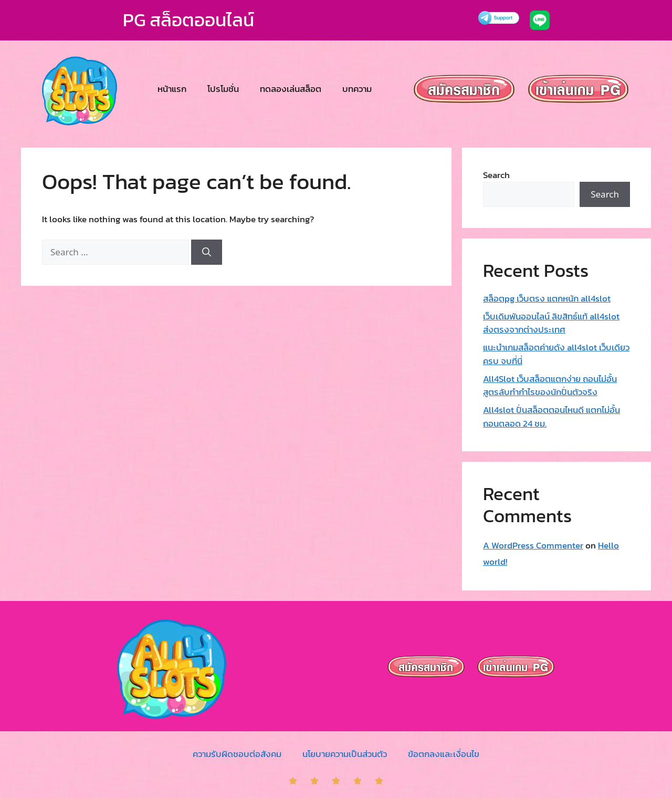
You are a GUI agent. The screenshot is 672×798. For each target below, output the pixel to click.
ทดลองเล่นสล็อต (291, 89)
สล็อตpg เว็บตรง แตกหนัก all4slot (547, 298)
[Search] (207, 252)
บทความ (357, 89)
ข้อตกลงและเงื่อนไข (444, 754)
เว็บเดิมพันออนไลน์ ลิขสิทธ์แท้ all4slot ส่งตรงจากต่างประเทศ (551, 323)
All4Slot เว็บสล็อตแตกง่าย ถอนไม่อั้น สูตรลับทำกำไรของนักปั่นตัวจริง (550, 386)
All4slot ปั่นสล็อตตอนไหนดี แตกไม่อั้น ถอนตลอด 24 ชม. (552, 417)
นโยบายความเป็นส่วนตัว (345, 754)
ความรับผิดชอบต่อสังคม (237, 754)
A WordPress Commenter (533, 545)
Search (496, 175)
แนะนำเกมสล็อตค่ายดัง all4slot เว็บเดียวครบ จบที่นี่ (556, 354)
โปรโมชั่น (223, 89)
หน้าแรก (172, 89)
